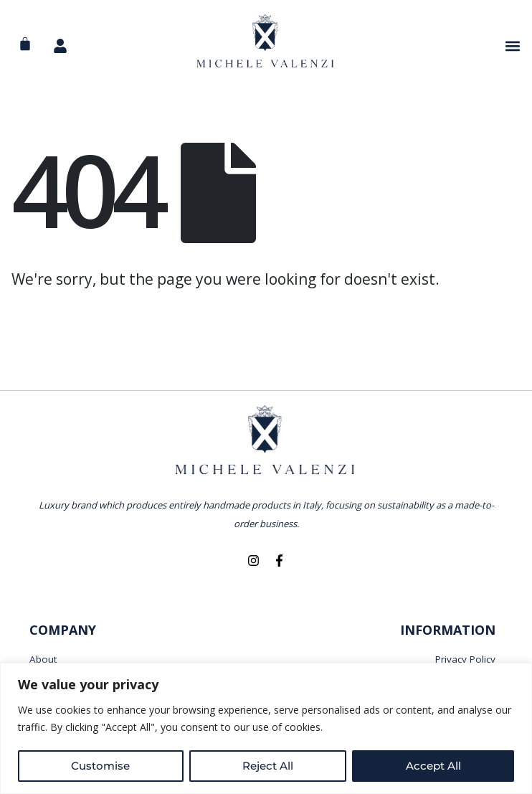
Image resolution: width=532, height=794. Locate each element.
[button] (513, 46)
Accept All (433, 766)
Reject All (268, 766)
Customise (100, 766)
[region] (266, 728)
